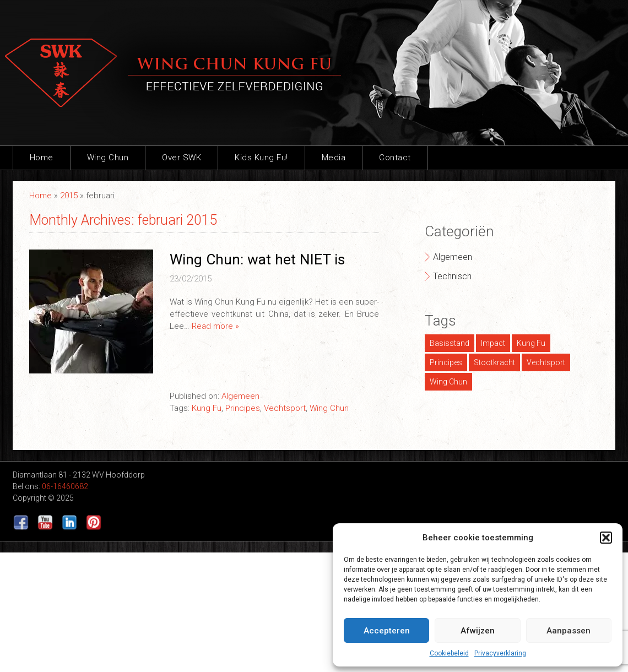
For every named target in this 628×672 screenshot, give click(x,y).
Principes (243, 408)
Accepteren (387, 631)
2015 (69, 196)
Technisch (452, 276)
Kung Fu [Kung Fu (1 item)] (531, 343)
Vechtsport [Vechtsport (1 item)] (546, 362)
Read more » (215, 326)
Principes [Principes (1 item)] (446, 362)
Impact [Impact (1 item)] (493, 343)
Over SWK (182, 158)
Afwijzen (478, 631)
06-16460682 (65, 486)
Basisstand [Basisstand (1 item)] (450, 343)
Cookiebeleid (449, 653)
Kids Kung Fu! (261, 158)
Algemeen (240, 396)
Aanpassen (569, 631)
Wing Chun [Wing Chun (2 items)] (448, 382)
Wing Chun (108, 158)
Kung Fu (207, 408)
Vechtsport (285, 408)
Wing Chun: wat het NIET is (257, 259)
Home (42, 158)
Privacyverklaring (500, 653)
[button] (606, 538)
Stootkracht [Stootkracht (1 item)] (494, 362)
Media (334, 158)
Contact (395, 158)
